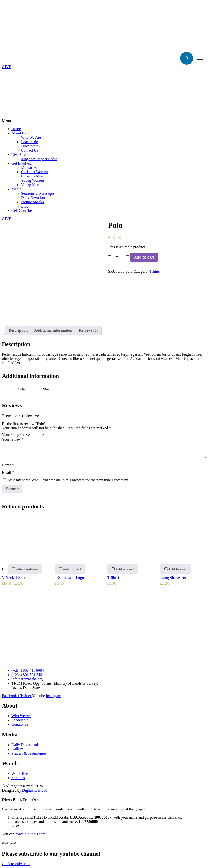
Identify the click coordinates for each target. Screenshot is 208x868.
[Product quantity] (119, 256)
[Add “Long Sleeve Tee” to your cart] (175, 569)
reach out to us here (30, 834)
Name (8, 465)
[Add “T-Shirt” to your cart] (123, 569)
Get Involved (22, 163)
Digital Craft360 (35, 790)
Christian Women (34, 172)
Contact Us (30, 150)
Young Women (32, 180)
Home (16, 129)
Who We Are (31, 137)
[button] (104, 121)
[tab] (18, 330)
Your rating (12, 435)
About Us (19, 133)
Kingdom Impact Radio (39, 159)
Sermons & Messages (38, 193)
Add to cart (144, 257)
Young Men (30, 185)
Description (18, 330)
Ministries (29, 168)
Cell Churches (22, 210)
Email (8, 472)
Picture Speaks (32, 202)
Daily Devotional (34, 198)
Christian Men (32, 176)
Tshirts (155, 271)
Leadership (30, 142)
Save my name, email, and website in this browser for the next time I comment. (68, 480)
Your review (13, 439)
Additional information (53, 330)
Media (16, 189)
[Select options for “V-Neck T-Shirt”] (25, 569)
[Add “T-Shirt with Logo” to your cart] (70, 569)
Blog (25, 206)
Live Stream (21, 155)
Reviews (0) (88, 330)
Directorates (30, 146)
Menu (200, 58)
